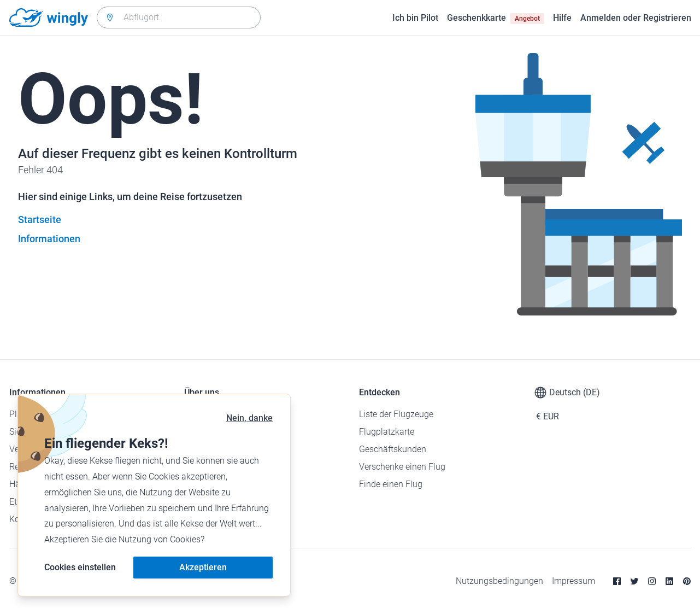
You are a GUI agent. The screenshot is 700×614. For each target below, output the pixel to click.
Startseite (40, 220)
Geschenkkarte (496, 18)
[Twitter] (634, 581)
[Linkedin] (669, 581)
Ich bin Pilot (415, 18)
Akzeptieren (203, 567)
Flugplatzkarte (387, 432)
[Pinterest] (687, 581)
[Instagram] (652, 581)
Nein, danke (249, 418)
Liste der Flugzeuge (396, 414)
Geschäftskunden (393, 449)
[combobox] (179, 17)
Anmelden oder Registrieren (636, 18)
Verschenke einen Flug (402, 467)
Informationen (49, 239)
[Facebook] (617, 581)
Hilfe (562, 18)
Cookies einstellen (80, 567)
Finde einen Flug (391, 484)
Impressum (573, 581)
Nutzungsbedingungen (499, 581)
